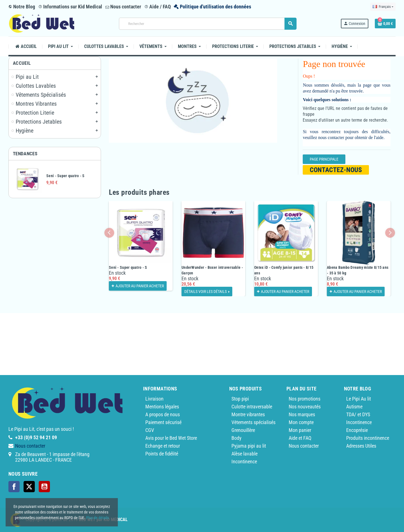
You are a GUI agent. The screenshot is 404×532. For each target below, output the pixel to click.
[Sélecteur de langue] (383, 7)
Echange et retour (163, 446)
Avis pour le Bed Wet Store (171, 438)
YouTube (44, 487)
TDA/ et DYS (358, 414)
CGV (150, 430)
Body (237, 438)
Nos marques (302, 414)
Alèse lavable (245, 454)
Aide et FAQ (300, 438)
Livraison (154, 399)
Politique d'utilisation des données (215, 7)
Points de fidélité (162, 454)
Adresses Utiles (361, 446)
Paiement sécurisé (163, 422)
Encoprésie (357, 430)
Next (390, 233)
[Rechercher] (208, 24)
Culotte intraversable (252, 407)
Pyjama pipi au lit (249, 446)
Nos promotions (305, 399)
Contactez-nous (336, 170)
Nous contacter (123, 7)
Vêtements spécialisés (253, 422)
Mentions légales (162, 407)
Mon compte (301, 422)
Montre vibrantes (248, 414)
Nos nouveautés (305, 407)
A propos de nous (163, 414)
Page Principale (324, 159)
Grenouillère (243, 430)
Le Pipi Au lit (359, 399)
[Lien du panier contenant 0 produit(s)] (385, 24)
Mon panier (300, 430)
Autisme (354, 407)
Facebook (14, 487)
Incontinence (244, 462)
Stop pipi (240, 399)
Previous (109, 233)
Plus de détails (97, 518)
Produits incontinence (368, 438)
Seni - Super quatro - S (65, 176)
